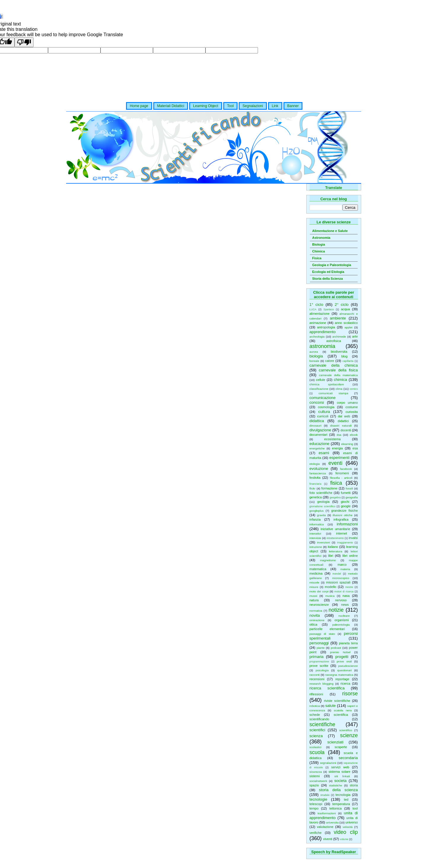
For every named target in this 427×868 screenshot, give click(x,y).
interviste (316, 538)
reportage (342, 679)
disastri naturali (341, 426)
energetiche (317, 448)
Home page (139, 106)
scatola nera (343, 710)
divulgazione (320, 430)
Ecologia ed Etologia (328, 272)
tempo (314, 808)
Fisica (317, 258)
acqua (345, 309)
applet (349, 327)
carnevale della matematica (338, 375)
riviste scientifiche (337, 701)
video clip (346, 832)
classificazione (319, 389)
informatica (317, 524)
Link (275, 106)
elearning (347, 444)
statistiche (336, 785)
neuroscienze (319, 605)
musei (313, 596)
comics (354, 389)
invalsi (353, 538)
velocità (348, 827)
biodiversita (339, 352)
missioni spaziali (338, 582)
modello (330, 587)
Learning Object (206, 106)
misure (314, 587)
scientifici (318, 730)
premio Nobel (340, 652)
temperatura (341, 804)
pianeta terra (348, 643)
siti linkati (342, 776)
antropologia (326, 327)
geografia (352, 497)
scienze (349, 735)
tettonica (336, 808)
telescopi (316, 804)
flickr (313, 488)
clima (339, 389)
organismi (342, 620)
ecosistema (332, 439)
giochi (345, 502)
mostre (349, 587)
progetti (342, 657)
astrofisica (334, 341)
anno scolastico (346, 323)
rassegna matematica (339, 675)
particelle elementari (327, 629)
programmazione (319, 662)
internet (341, 533)
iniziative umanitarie (335, 529)
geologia (324, 502)
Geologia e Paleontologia (332, 265)
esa (355, 448)
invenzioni (324, 542)
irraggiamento (345, 543)
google (346, 506)
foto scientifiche (321, 493)
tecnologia (343, 795)
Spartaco (329, 309)
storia (354, 785)
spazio (314, 785)
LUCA (313, 309)
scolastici (316, 747)
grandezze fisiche (345, 511)
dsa (339, 435)
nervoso (341, 600)
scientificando (320, 719)
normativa (316, 611)
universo (352, 822)
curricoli (323, 416)
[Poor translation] (24, 42)
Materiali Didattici (171, 106)
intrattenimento (335, 538)
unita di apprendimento (334, 815)
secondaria (348, 758)
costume (352, 407)
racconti (315, 675)
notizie (336, 610)
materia (345, 569)
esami (324, 453)
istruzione (316, 547)
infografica (341, 519)
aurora (314, 352)
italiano (333, 547)
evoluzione (319, 469)
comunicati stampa (333, 393)
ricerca (345, 683)
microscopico (341, 578)
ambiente (338, 318)
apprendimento (323, 332)
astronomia (322, 346)
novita (315, 615)
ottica (313, 624)
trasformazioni (327, 813)
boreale (314, 361)
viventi (328, 839)
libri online (350, 556)
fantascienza (318, 473)
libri (330, 556)
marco (342, 565)
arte (355, 336)
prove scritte (319, 666)
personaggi (319, 643)
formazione (329, 488)
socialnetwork (318, 781)
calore (330, 361)
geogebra (335, 497)
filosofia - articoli (341, 478)
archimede (339, 337)
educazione (320, 444)
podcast (336, 648)
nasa (346, 596)
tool (355, 808)
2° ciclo (342, 305)
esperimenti (339, 458)
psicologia (322, 670)
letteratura (335, 551)
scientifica (341, 715)
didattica (317, 421)
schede (315, 715)
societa (340, 781)
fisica (336, 483)
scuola (317, 752)
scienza (316, 736)
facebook (346, 469)
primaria (317, 657)
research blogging (322, 684)
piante (321, 648)
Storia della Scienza (328, 279)
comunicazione (323, 398)
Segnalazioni (253, 106)
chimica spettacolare (327, 384)
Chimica (319, 251)
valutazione (325, 827)
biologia (316, 356)
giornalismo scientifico (322, 506)
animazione (318, 323)
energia (338, 448)
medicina (316, 573)
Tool (230, 106)
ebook (354, 435)
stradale (325, 795)
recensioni (317, 679)
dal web (344, 416)
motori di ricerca (344, 592)
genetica (316, 497)
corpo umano (347, 403)
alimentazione (320, 314)
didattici (343, 421)
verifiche (316, 833)
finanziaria (316, 484)
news (345, 605)
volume (344, 839)
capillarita (348, 361)
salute (330, 706)
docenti (346, 430)
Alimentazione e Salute (330, 231)
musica (330, 596)
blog (344, 356)
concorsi (317, 402)
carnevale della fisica (338, 370)
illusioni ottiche (343, 515)
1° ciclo (317, 305)
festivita (315, 478)
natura (314, 600)
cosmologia (326, 407)
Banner (293, 106)
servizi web (340, 767)
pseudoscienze (348, 666)
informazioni (347, 524)
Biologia (319, 244)
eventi (336, 463)
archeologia (317, 337)
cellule (320, 380)
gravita (321, 515)
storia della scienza (338, 790)
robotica (315, 706)
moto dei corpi (319, 591)
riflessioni (316, 694)
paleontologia (341, 625)
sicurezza (316, 772)
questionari (345, 670)
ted (346, 799)
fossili (349, 488)
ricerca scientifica (327, 688)
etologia (315, 464)
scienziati (335, 742)
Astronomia (321, 238)
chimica (341, 380)
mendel (337, 574)
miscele (314, 582)
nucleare (344, 616)
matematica (318, 569)
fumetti (346, 493)
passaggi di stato (322, 634)
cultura (324, 412)
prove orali (344, 661)
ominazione (317, 620)
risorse (350, 694)
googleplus (317, 511)
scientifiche (322, 724)
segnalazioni (328, 763)
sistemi (315, 776)
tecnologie (318, 799)
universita (332, 822)
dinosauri (316, 426)
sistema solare (339, 772)
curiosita (352, 412)
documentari (319, 435)
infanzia (315, 519)
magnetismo (328, 560)
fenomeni (342, 473)
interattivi (316, 534)
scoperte (341, 747)
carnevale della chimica (334, 365)
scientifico (346, 730)
